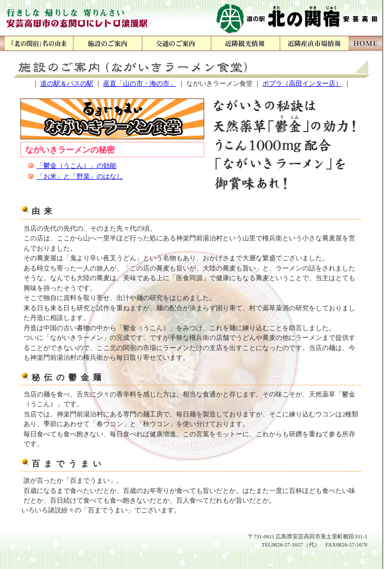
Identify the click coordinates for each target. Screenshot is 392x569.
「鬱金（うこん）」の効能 (77, 166)
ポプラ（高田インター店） (302, 83)
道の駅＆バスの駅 (67, 83)
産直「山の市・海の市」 (140, 83)
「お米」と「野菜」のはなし (80, 176)
